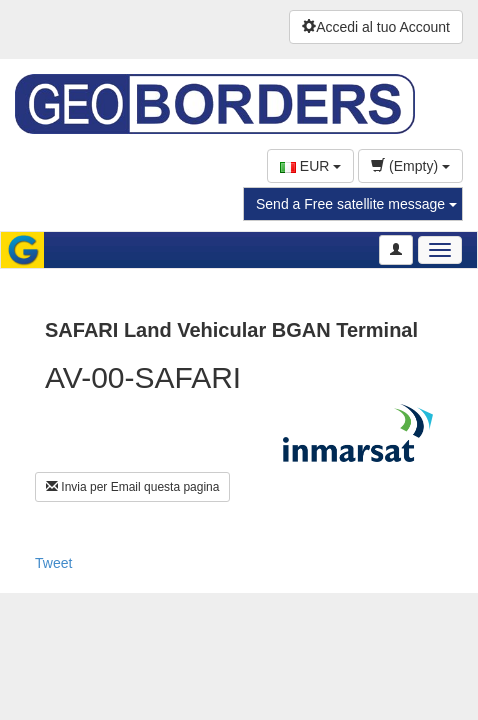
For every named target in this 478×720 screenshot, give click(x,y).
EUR (310, 166)
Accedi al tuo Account (376, 27)
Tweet (53, 563)
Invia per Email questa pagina (132, 487)
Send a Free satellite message (356, 204)
